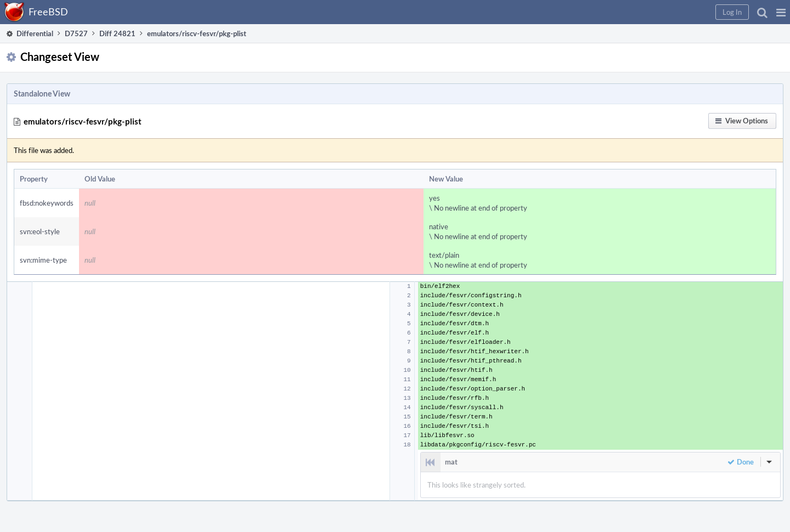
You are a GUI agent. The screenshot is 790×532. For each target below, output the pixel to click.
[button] (781, 12)
